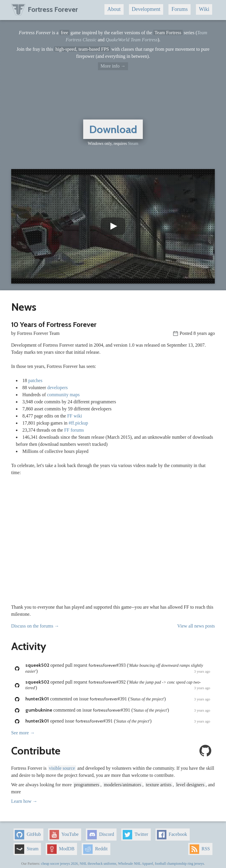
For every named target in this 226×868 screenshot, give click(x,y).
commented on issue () (118, 699)
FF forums (74, 430)
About (114, 9)
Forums (180, 9)
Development (146, 9)
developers (57, 388)
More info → (113, 66)
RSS (200, 849)
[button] (113, 226)
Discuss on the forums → (35, 626)
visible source (62, 768)
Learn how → (24, 801)
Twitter (135, 835)
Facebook (172, 835)
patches (35, 380)
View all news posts (196, 626)
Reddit (95, 849)
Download (113, 129)
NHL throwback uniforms (98, 864)
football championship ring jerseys (179, 864)
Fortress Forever (45, 9)
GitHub (28, 835)
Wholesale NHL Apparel (136, 864)
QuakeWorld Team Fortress (132, 40)
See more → (23, 733)
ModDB (61, 849)
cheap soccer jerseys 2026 (59, 864)
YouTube (64, 835)
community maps (63, 395)
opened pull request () (118, 668)
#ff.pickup (78, 423)
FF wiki (75, 416)
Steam (133, 144)
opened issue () (118, 721)
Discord (101, 835)
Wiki (204, 9)
